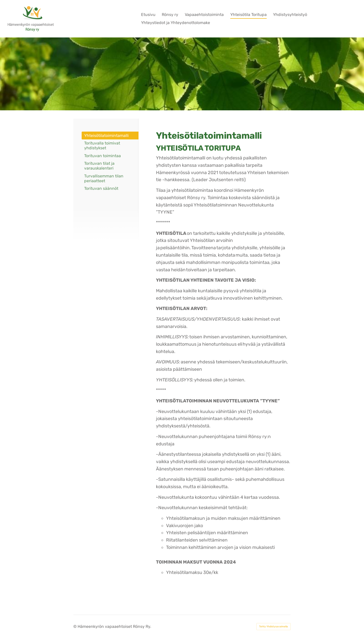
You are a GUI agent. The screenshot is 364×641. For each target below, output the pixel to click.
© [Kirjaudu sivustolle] (75, 626)
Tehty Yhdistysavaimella (274, 627)
